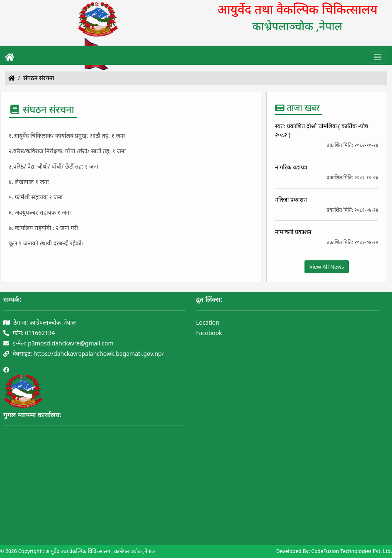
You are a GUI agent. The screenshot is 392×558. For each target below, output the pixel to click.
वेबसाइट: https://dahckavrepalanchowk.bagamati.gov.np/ (84, 354)
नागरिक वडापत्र (291, 167)
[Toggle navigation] (378, 57)
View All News (327, 267)
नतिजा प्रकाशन (291, 199)
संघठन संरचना (39, 78)
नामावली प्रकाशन (293, 232)
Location (208, 322)
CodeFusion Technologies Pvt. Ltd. (352, 551)
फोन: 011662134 (29, 333)
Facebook (209, 333)
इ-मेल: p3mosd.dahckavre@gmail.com (58, 343)
